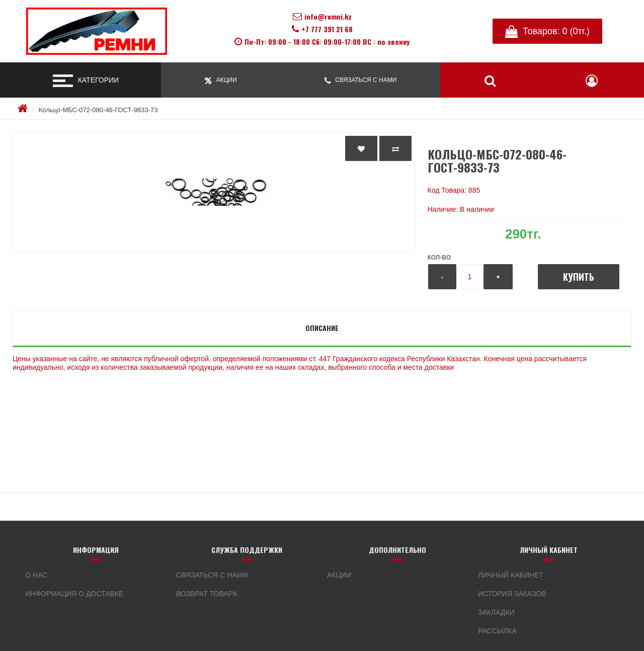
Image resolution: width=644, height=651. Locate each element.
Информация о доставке (74, 594)
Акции (339, 575)
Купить (579, 277)
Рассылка (497, 631)
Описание (322, 328)
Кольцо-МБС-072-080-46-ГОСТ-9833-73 (98, 110)
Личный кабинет (511, 575)
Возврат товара (207, 594)
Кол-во (439, 258)
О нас (36, 575)
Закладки (496, 612)
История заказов (512, 594)
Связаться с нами (212, 575)
